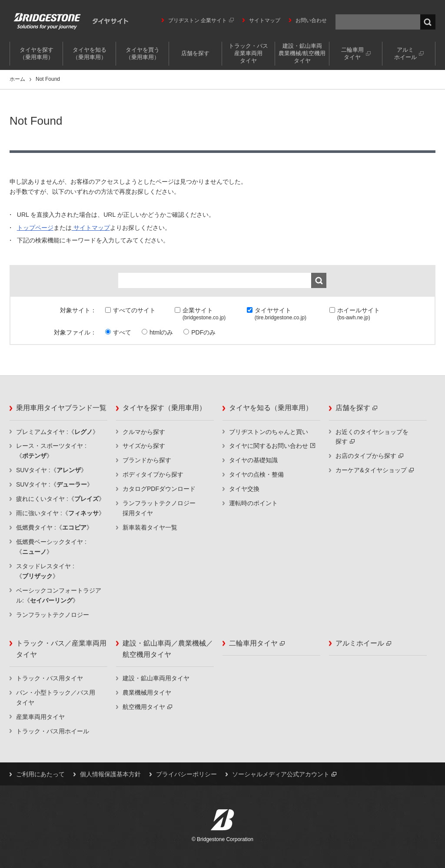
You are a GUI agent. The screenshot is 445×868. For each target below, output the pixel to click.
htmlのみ (161, 332)
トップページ (35, 228)
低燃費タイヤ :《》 (54, 527)
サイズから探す (144, 446)
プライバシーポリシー (186, 774)
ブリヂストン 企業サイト (201, 20)
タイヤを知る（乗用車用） (90, 53)
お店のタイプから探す (369, 456)
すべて (122, 332)
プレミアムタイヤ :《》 (57, 432)
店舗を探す (195, 53)
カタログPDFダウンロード (159, 489)
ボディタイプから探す (153, 474)
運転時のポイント (253, 503)
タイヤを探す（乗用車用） (37, 53)
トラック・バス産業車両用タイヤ (248, 53)
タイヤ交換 (244, 489)
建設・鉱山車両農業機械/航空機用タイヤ (302, 53)
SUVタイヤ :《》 (51, 470)
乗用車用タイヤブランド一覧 (61, 408)
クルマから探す (144, 432)
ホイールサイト (359, 315)
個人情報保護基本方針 (110, 774)
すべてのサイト (134, 310)
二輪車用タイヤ (356, 53)
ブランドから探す (147, 460)
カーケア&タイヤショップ (374, 470)
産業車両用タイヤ (40, 717)
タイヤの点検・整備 (256, 474)
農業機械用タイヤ (147, 692)
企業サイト (204, 315)
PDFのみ (203, 332)
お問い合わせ (311, 20)
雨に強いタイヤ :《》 (60, 513)
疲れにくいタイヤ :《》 (60, 499)
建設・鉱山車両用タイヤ (156, 678)
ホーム (17, 79)
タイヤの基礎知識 (253, 460)
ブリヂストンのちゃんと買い (269, 432)
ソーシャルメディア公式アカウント (284, 774)
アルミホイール (409, 53)
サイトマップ (265, 20)
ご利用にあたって (40, 774)
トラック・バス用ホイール (53, 731)
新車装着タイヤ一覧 (150, 527)
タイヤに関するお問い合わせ (272, 446)
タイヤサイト (281, 315)
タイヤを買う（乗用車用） (143, 53)
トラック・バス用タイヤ (50, 678)
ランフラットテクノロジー (53, 615)
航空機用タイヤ (147, 707)
